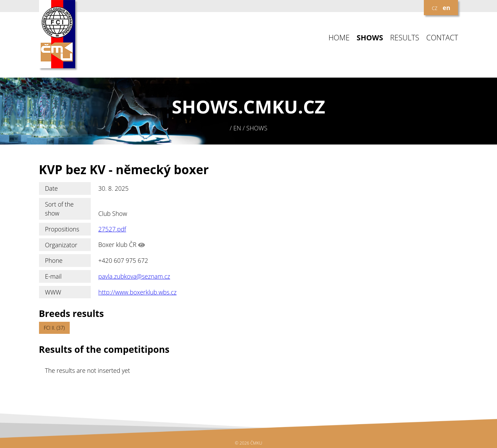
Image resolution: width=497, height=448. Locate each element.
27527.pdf (112, 229)
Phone (54, 260)
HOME (339, 38)
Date (51, 188)
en (447, 8)
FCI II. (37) (54, 328)
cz (435, 8)
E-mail (53, 276)
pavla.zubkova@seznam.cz (134, 276)
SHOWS (370, 38)
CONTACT (442, 38)
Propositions (62, 229)
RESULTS (405, 38)
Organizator (61, 245)
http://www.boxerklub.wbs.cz (138, 292)
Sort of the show (59, 209)
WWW (53, 292)
